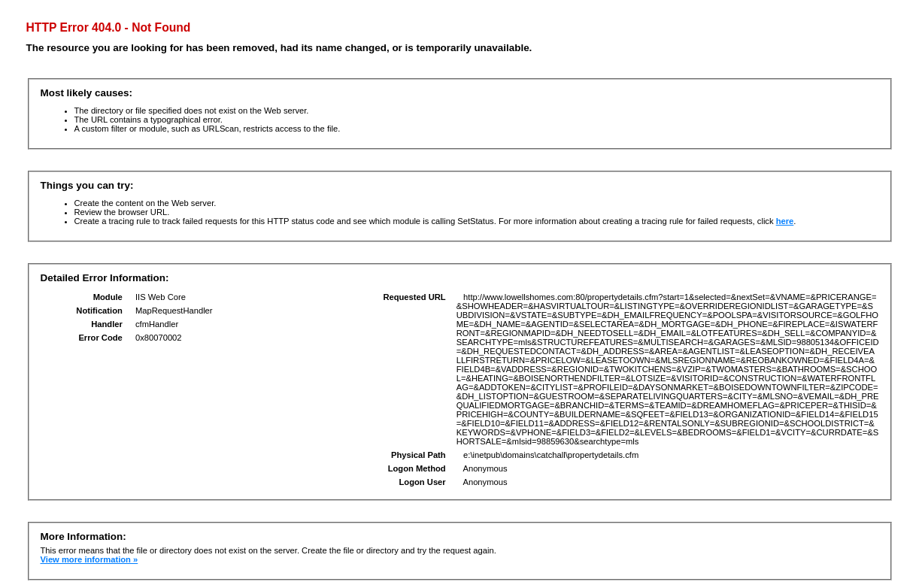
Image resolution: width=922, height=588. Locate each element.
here (785, 221)
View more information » (89, 559)
